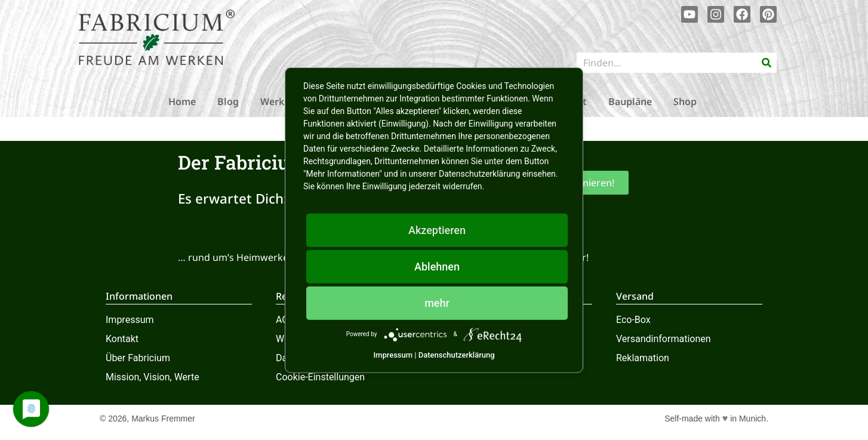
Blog (228, 101)
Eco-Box (633, 320)
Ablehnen (437, 266)
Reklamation (643, 358)
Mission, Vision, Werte (153, 377)
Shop (685, 101)
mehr (437, 302)
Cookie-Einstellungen (320, 377)
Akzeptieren (437, 230)
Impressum (130, 320)
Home (182, 101)
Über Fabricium (138, 358)
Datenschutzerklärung (457, 354)
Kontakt (122, 339)
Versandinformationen (664, 339)
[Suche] (767, 63)
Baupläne (630, 101)
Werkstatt (284, 101)
